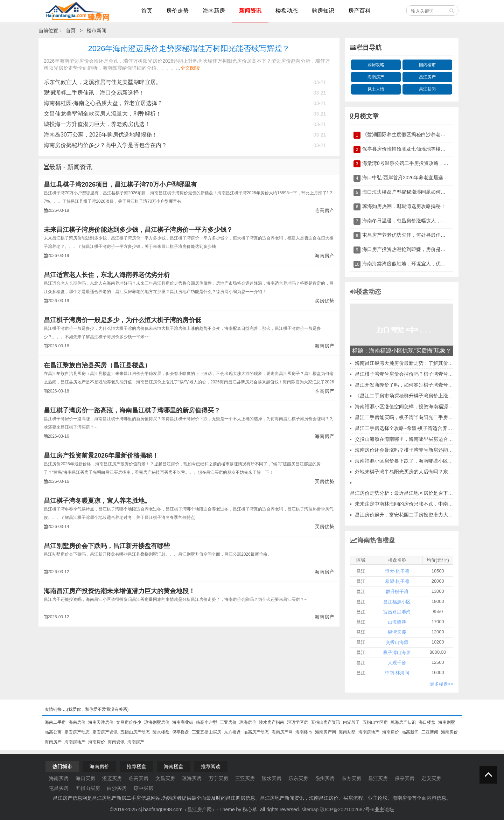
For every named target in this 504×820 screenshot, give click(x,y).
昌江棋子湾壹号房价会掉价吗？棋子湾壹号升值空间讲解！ (419, 374)
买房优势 (324, 301)
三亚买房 (245, 778)
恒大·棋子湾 (397, 571)
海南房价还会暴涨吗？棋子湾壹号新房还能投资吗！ (411, 450)
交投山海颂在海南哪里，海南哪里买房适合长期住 (409, 439)
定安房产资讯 (105, 732)
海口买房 (85, 778)
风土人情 (376, 89)
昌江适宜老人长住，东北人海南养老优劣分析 (107, 275)
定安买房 (431, 778)
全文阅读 (190, 68)
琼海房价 (248, 722)
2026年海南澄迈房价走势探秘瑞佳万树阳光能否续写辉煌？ (189, 48)
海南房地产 (369, 732)
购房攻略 (376, 65)
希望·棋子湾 (397, 581)
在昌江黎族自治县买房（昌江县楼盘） (97, 365)
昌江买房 (378, 778)
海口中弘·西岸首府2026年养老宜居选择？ (408, 178)
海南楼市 (304, 732)
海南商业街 (183, 722)
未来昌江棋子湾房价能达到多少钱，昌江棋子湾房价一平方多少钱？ (138, 230)
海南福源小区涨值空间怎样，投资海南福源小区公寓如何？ (419, 406)
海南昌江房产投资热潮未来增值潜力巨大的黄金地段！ (119, 591)
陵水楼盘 (161, 732)
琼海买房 (192, 778)
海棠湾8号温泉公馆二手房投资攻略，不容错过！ (415, 163)
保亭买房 (405, 778)
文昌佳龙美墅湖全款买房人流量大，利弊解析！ (103, 114)
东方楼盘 (232, 732)
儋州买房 (325, 778)
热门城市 (62, 766)
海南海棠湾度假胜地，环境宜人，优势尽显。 (411, 264)
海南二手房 (55, 722)
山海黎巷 (397, 622)
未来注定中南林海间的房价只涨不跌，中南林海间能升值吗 (419, 504)
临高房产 (324, 210)
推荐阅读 (211, 766)
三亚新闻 (430, 732)
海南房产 (324, 256)
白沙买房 (117, 788)
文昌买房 (165, 778)
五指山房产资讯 (325, 722)
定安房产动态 (77, 732)
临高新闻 (410, 732)
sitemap (310, 809)
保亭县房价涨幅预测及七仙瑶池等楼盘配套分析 (414, 149)
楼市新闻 (97, 30)
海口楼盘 (427, 722)
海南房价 (77, 722)
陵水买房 (272, 778)
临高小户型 (206, 722)
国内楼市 (427, 65)
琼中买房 (143, 788)
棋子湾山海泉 (397, 652)
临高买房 (139, 778)
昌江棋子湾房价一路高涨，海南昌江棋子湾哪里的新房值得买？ (132, 410)
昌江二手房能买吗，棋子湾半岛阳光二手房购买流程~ (413, 417)
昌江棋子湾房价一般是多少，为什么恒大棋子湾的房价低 (122, 320)
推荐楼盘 (136, 766)
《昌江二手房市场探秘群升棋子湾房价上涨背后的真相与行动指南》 (428, 396)
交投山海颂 (397, 642)
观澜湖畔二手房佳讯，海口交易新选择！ (94, 93)
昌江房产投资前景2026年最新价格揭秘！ (101, 456)
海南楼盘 (174, 766)
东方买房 (351, 778)
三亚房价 (228, 722)
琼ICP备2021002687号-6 (347, 809)
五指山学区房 (375, 722)
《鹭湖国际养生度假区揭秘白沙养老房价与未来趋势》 (421, 134)
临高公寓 (53, 732)
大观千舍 (397, 663)
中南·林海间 (397, 673)
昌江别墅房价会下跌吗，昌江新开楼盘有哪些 (107, 546)
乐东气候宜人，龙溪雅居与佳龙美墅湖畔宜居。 (103, 82)
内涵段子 (351, 722)
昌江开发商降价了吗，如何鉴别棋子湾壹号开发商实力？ (416, 385)
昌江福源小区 (397, 602)
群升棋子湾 (397, 592)
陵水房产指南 (272, 722)
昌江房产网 (199, 809)
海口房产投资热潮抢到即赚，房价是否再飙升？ (414, 249)
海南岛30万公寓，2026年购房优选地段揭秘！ (101, 135)
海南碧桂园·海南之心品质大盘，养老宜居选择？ (103, 103)
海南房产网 (282, 732)
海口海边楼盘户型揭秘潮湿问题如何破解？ (409, 192)
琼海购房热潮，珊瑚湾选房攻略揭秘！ (404, 206)
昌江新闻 (427, 89)
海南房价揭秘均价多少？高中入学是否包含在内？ (105, 145)
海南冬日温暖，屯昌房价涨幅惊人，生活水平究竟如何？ (423, 221)
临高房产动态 (256, 732)
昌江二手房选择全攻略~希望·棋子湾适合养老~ (405, 428)
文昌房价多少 (129, 722)
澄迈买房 (112, 778)
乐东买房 (298, 778)
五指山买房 (88, 788)
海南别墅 (447, 722)
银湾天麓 (397, 632)
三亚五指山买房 (206, 732)
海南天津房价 (101, 722)
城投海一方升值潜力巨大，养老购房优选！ (97, 124)
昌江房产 (427, 77)
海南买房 (59, 778)
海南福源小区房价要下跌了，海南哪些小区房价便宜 (411, 461)
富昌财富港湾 (397, 612)
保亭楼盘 (181, 732)
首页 (71, 30)
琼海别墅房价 (157, 722)
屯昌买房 (59, 788)
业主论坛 (384, 809)
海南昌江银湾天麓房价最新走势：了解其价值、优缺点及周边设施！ (428, 363)
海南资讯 (116, 742)
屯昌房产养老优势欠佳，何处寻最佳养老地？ (411, 235)
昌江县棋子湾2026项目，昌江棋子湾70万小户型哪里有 (120, 185)
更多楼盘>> (442, 684)
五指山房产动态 (135, 732)
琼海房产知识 (403, 722)
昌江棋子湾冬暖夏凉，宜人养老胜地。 (97, 501)
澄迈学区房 (297, 722)
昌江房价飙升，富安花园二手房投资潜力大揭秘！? (410, 515)
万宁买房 (218, 778)
